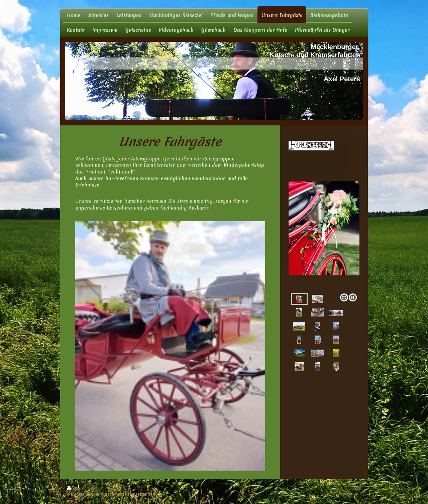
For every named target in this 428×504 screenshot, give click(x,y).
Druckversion (83, 489)
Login (356, 488)
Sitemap (108, 489)
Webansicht (349, 493)
